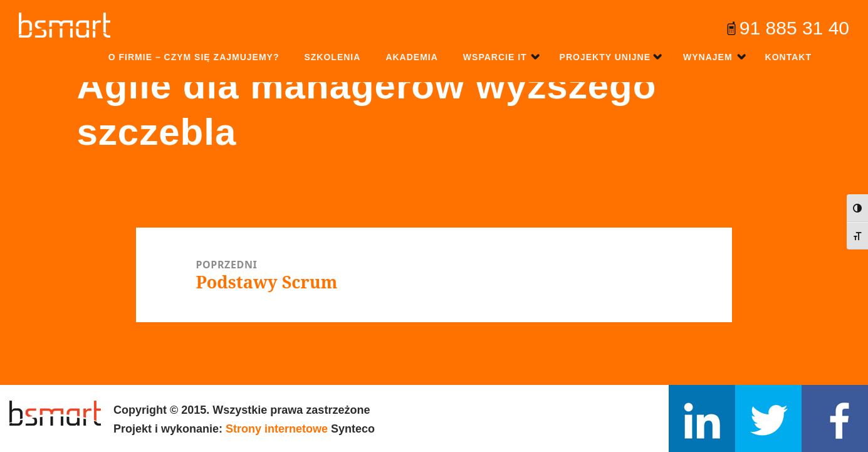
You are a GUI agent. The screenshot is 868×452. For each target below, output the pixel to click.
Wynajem (708, 57)
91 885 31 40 (794, 28)
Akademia (411, 57)
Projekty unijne (605, 57)
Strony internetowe (277, 429)
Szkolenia (332, 57)
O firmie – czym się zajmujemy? (194, 57)
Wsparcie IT (495, 57)
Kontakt (788, 57)
